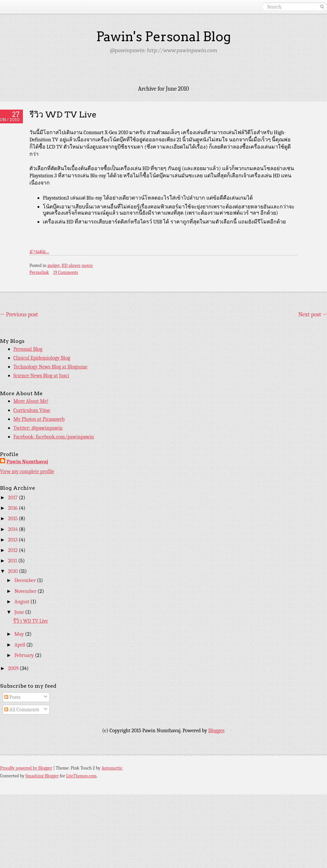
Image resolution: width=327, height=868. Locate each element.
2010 (14, 571)
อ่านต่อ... (39, 252)
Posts (12, 697)
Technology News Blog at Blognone (51, 367)
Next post (313, 315)
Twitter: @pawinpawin (38, 428)
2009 (14, 668)
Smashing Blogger (42, 776)
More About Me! (31, 401)
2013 (14, 540)
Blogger (216, 731)
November (26, 591)
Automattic (112, 768)
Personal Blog (28, 349)
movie (87, 266)
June (20, 612)
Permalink (39, 272)
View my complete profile (27, 471)
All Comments (22, 710)
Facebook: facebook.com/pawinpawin (54, 437)
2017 (14, 498)
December (26, 580)
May (20, 634)
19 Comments (66, 272)
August (22, 602)
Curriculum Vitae (32, 410)
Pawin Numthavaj (27, 462)
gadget (53, 266)
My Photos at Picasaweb (39, 419)
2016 (14, 508)
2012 (14, 550)
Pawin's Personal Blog (163, 37)
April (20, 645)
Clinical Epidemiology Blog (42, 358)
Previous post (19, 315)
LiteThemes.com (81, 776)
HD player (71, 266)
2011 (13, 561)
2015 (14, 519)
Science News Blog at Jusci (41, 376)
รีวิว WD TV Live (63, 114)
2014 (14, 529)
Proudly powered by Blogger (26, 768)
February (25, 655)
